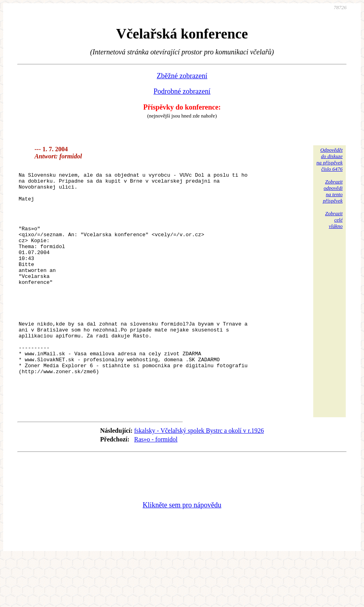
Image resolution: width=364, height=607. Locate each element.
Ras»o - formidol (156, 488)
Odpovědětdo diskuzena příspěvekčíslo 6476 (330, 159)
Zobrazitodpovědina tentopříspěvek (333, 191)
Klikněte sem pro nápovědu (182, 554)
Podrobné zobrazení (182, 91)
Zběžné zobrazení (182, 76)
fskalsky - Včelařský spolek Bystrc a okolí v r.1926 (199, 479)
